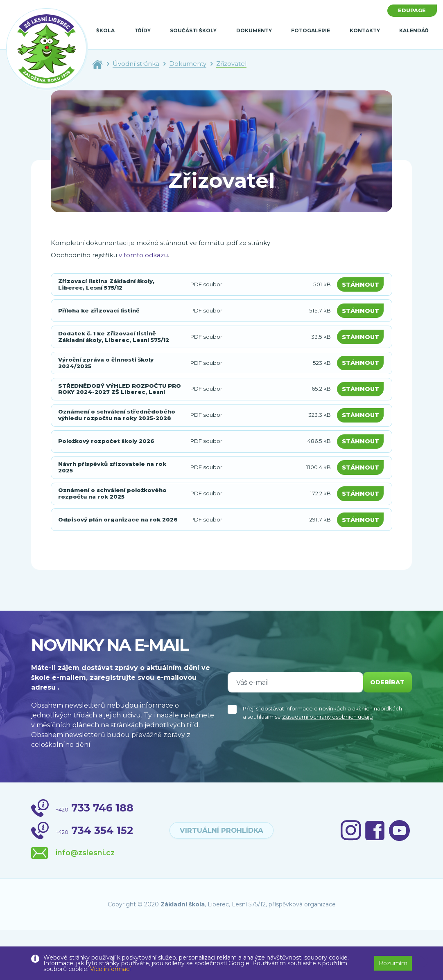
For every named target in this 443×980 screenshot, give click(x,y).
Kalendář (414, 30)
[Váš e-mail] (293, 733)
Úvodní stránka (136, 64)
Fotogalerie (311, 30)
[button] (421, 960)
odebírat (385, 732)
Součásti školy (193, 30)
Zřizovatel (231, 64)
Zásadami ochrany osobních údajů (328, 767)
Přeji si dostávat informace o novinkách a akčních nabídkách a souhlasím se (322, 763)
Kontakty (365, 30)
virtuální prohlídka (221, 881)
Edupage (410, 11)
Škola (105, 30)
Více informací (110, 969)
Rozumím (393, 963)
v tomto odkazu (143, 255)
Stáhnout (362, 286)
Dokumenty (254, 30)
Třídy (142, 30)
